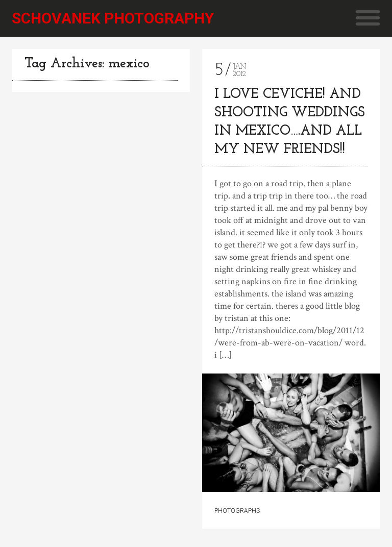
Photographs (237, 511)
